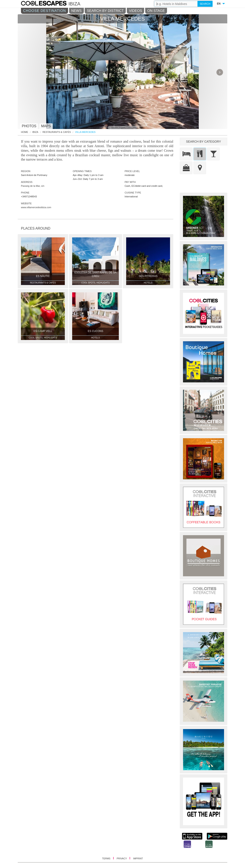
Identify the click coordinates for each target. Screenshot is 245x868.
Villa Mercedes (85, 132)
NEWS (76, 11)
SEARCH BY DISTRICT (105, 11)
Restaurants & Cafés (57, 132)
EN (219, 4)
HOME (25, 132)
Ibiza (35, 132)
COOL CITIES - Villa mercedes (48, 4)
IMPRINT (138, 858)
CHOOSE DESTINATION (45, 11)
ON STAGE (156, 11)
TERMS (107, 858)
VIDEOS (135, 11)
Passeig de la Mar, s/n (33, 186)
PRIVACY (122, 858)
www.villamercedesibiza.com (36, 207)
